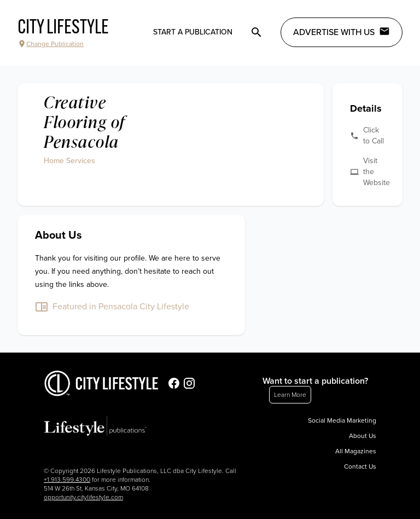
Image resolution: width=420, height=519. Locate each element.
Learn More (290, 395)
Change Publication (51, 44)
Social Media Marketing (342, 420)
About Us (363, 436)
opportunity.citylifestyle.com (83, 497)
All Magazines (356, 451)
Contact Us (360, 466)
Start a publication (193, 32)
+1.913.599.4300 (67, 480)
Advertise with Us (342, 32)
